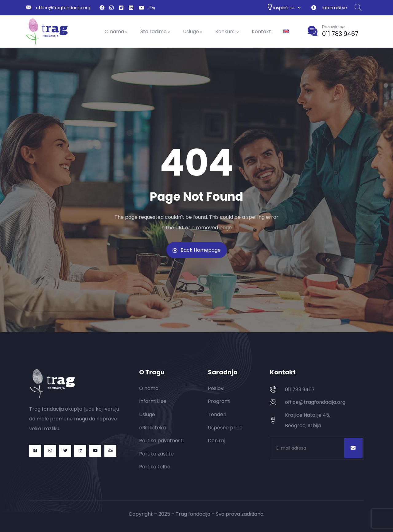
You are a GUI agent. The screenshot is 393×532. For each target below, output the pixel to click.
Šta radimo (156, 32)
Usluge (193, 32)
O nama (116, 32)
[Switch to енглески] (286, 32)
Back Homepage (197, 250)
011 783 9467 (340, 34)
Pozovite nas (334, 27)
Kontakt (261, 32)
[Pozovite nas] (313, 31)
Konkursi (227, 32)
